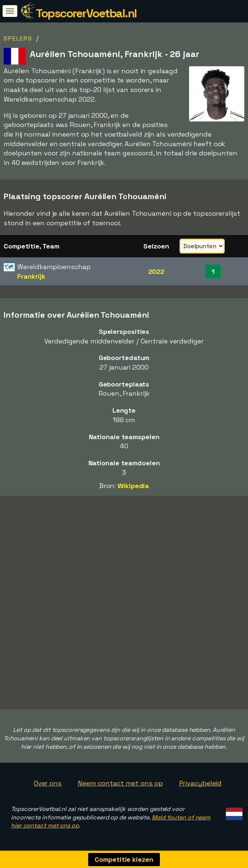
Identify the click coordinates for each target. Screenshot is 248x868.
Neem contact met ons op (120, 783)
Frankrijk (31, 276)
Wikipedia (133, 486)
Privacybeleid (200, 783)
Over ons (48, 783)
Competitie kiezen (124, 859)
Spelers (18, 38)
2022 (156, 271)
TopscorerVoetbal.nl (86, 13)
